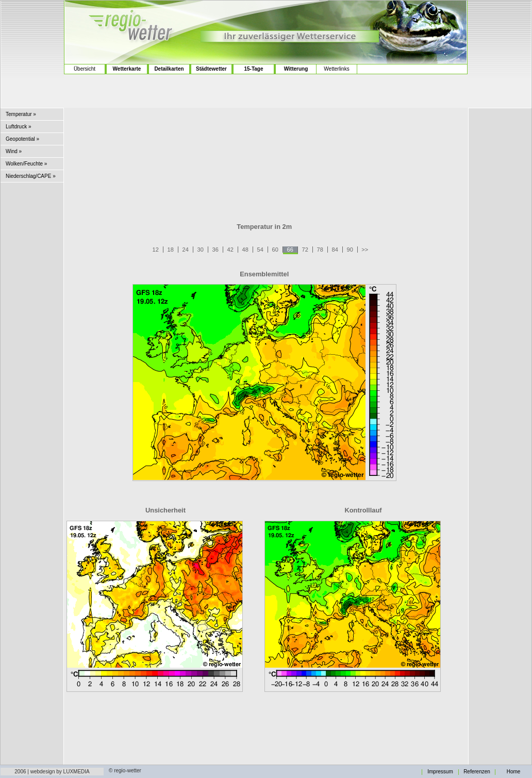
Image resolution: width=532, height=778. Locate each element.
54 (260, 250)
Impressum (440, 772)
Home (514, 772)
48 (245, 250)
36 (215, 250)
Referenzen (477, 772)
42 (230, 250)
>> (365, 250)
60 (275, 250)
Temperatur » (21, 114)
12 (156, 250)
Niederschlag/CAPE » (31, 176)
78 (320, 250)
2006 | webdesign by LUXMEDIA (52, 772)
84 (335, 250)
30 (201, 250)
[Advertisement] (266, 159)
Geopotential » (22, 139)
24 (186, 250)
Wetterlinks (336, 69)
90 (350, 250)
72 (305, 250)
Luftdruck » (18, 127)
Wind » (14, 151)
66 (290, 250)
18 (171, 250)
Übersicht (85, 69)
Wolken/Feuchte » (26, 164)
